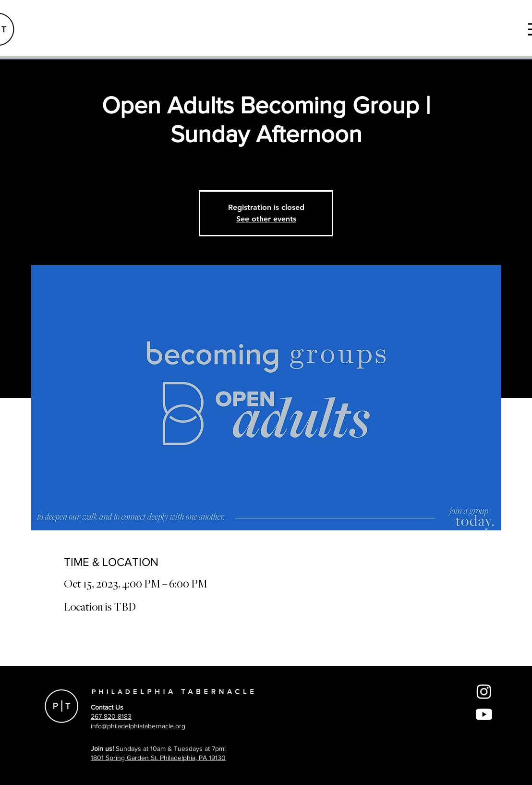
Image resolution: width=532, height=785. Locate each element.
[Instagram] (484, 691)
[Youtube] (484, 714)
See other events (266, 219)
